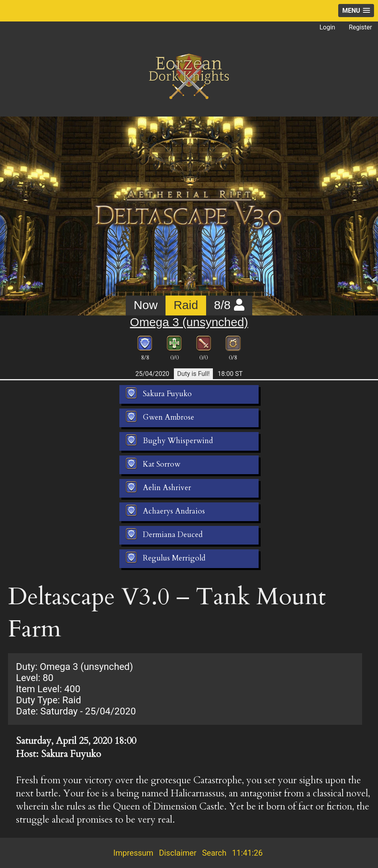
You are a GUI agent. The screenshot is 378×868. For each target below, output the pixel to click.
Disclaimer (177, 853)
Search (214, 853)
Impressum (133, 853)
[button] (356, 11)
